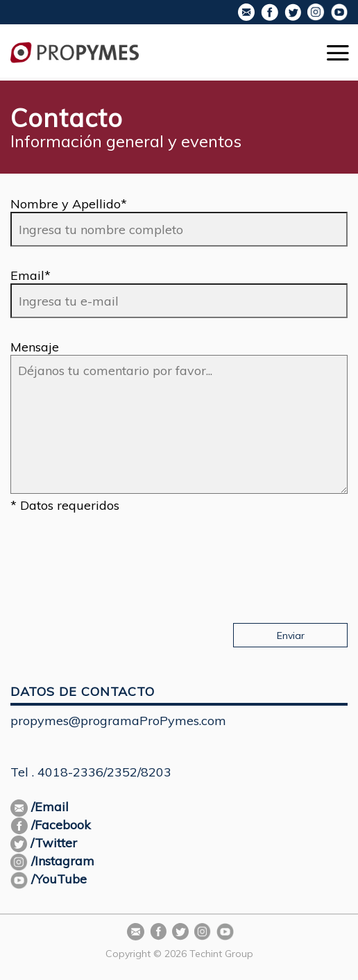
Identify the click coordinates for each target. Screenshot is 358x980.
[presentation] (116, 561)
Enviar (291, 636)
